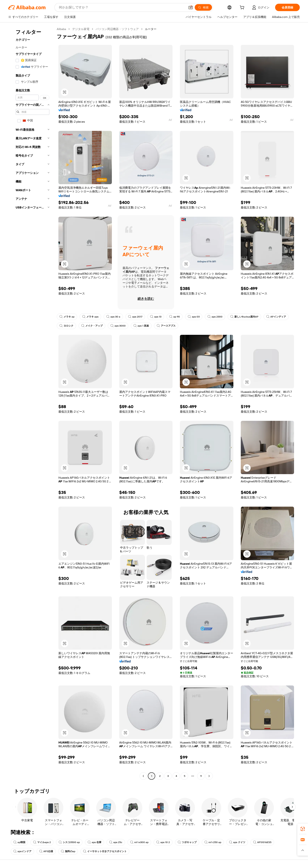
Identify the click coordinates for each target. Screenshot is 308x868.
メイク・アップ (92, 326)
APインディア (276, 317)
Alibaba (61, 29)
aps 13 (156, 317)
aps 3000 (118, 326)
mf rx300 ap (139, 842)
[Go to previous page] (143, 776)
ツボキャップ (187, 842)
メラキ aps (90, 317)
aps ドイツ (237, 842)
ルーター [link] (151, 29)
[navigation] (31, 403)
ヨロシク (66, 326)
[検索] (203, 7)
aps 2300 (215, 317)
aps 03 (194, 317)
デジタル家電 (81, 29)
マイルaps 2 (42, 842)
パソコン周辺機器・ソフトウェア (117, 29)
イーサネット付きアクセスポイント (105, 851)
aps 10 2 (163, 842)
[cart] (243, 8)
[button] (191, 7)
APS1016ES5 (262, 842)
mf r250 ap (213, 842)
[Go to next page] (209, 776)
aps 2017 (135, 317)
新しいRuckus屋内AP (244, 317)
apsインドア (22, 851)
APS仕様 (46, 851)
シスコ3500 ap (69, 842)
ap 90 (175, 317)
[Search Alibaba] (122, 7)
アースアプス (166, 326)
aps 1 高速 (141, 326)
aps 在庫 (94, 842)
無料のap (68, 851)
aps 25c (116, 842)
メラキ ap (67, 317)
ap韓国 (19, 842)
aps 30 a (113, 317)
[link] (303, 829)
